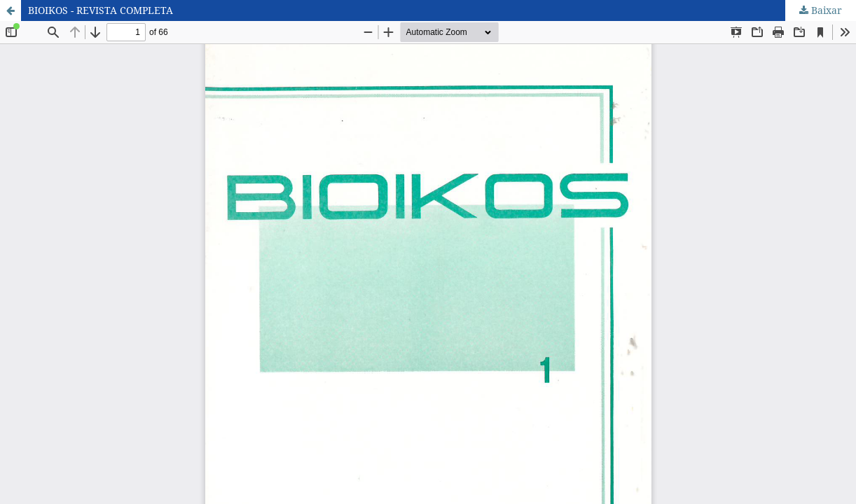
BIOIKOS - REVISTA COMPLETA (101, 10)
